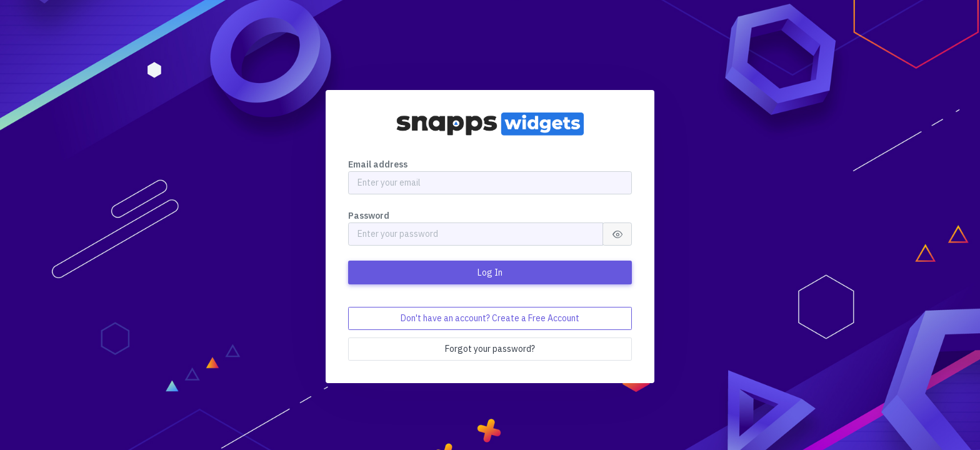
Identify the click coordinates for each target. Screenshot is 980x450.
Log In (490, 272)
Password (369, 216)
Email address (378, 164)
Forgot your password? (490, 349)
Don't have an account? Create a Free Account (490, 318)
